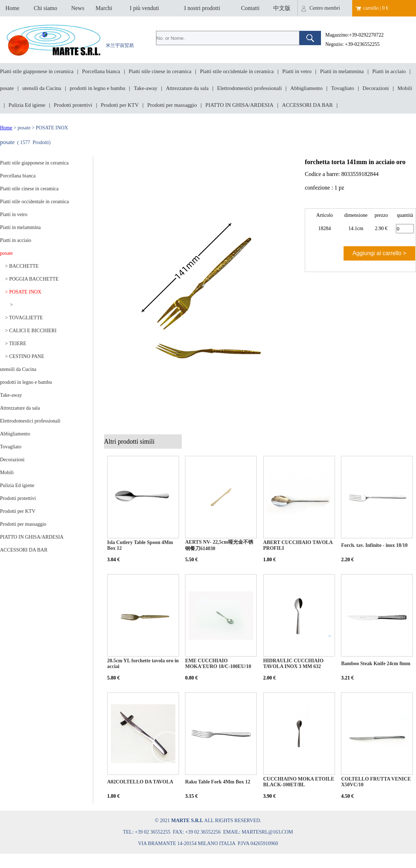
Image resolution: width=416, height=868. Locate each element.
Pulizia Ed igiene (27, 105)
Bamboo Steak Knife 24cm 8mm (376, 664)
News (77, 8)
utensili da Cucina (42, 88)
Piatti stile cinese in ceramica (160, 71)
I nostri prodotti (202, 8)
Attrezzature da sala (187, 88)
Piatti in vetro (297, 71)
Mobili (405, 88)
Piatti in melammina (342, 71)
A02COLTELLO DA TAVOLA (140, 782)
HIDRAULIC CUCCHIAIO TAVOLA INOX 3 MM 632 (293, 664)
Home (12, 8)
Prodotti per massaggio (172, 105)
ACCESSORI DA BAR (307, 105)
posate (7, 88)
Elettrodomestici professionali (249, 88)
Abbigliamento (307, 88)
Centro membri (325, 8)
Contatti (250, 8)
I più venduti (145, 8)
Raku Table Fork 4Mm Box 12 (218, 782)
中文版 (282, 8)
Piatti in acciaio (389, 71)
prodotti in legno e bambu (97, 88)
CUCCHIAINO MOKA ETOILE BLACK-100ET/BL (299, 782)
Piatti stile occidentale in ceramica (237, 71)
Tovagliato (342, 88)
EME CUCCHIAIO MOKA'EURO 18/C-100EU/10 (218, 664)
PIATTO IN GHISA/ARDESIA (240, 105)
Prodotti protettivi (73, 105)
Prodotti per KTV (120, 105)
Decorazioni (376, 88)
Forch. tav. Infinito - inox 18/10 (374, 545)
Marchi (104, 8)
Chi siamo (45, 8)
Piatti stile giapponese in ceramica (37, 71)
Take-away (146, 88)
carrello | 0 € (376, 8)
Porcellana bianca (101, 71)
